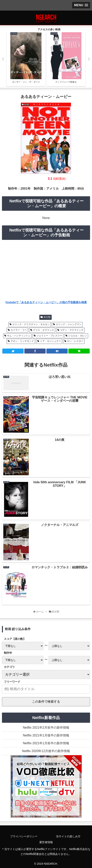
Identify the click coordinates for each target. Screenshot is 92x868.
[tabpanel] (26, 59)
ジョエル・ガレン (78, 336)
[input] (46, 689)
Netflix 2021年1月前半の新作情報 (46, 743)
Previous (3, 59)
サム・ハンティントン (19, 336)
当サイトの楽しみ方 (68, 836)
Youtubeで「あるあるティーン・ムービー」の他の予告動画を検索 (46, 302)
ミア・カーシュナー (50, 341)
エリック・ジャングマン (69, 324)
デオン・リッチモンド (22, 341)
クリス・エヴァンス (43, 330)
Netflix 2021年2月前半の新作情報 (46, 728)
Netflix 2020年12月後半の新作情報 (46, 751)
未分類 (47, 317)
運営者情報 (46, 842)
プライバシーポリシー (24, 836)
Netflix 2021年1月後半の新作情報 (46, 735)
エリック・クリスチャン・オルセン (31, 324)
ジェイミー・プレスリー (49, 336)
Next (89, 59)
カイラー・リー (19, 330)
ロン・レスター (75, 341)
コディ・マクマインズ (72, 330)
